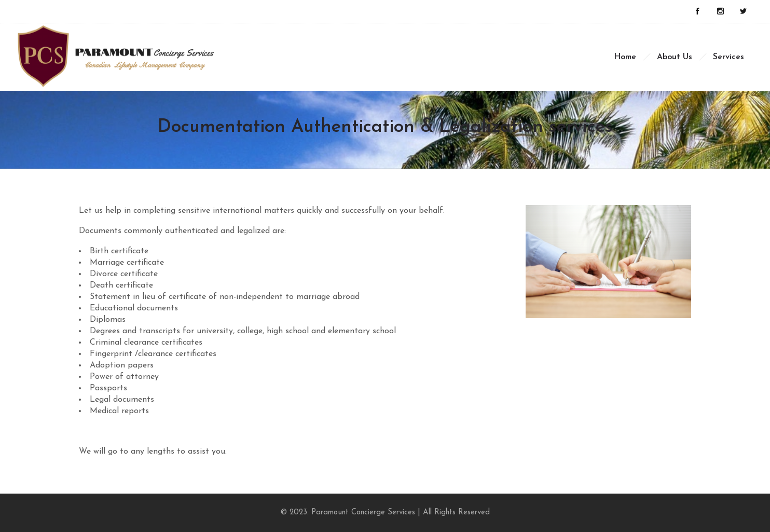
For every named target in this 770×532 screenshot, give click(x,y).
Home (625, 57)
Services (728, 57)
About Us (675, 57)
